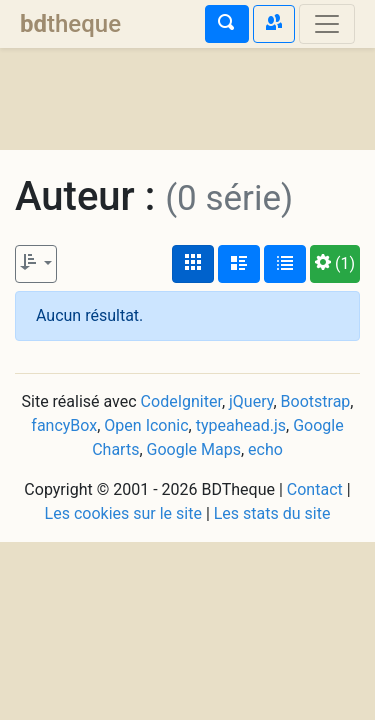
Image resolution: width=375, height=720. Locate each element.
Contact (315, 489)
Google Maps (194, 449)
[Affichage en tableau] (285, 264)
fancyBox (64, 425)
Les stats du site (272, 513)
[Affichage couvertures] (193, 264)
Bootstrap (316, 401)
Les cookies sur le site (123, 513)
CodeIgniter (181, 401)
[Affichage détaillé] (239, 264)
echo (265, 449)
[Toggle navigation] (327, 24)
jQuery (251, 401)
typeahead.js (241, 425)
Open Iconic (146, 425)
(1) (335, 263)
